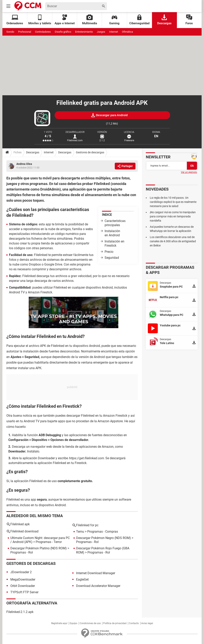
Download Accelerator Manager (98, 586)
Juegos (101, 32)
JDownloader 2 (21, 572)
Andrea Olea (24, 164)
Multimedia (90, 20)
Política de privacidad (115, 623)
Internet (114, 32)
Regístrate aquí (59, 623)
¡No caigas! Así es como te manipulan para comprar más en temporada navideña (173, 216)
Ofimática (127, 32)
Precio (109, 252)
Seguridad (112, 258)
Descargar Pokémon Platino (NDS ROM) (39, 548)
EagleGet (82, 579)
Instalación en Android (112, 233)
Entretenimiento (84, 32)
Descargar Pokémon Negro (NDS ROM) (103, 538)
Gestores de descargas (90, 152)
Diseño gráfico (63, 32)
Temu (80, 532)
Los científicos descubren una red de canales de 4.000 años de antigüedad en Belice (173, 241)
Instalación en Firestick (114, 243)
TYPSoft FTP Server (24, 592)
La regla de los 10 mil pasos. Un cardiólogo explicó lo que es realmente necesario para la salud (173, 202)
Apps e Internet (65, 20)
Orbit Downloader (23, 586)
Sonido (10, 32)
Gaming (114, 20)
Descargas (164, 20)
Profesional (25, 32)
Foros (189, 20)
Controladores (43, 32)
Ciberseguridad (139, 20)
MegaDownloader (23, 579)
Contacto (134, 623)
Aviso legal (147, 623)
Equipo (74, 623)
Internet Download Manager (96, 573)
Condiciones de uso (90, 623)
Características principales (115, 223)
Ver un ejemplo (189, 172)
